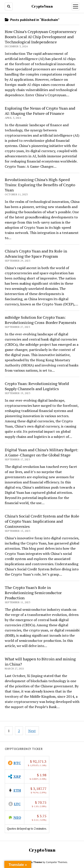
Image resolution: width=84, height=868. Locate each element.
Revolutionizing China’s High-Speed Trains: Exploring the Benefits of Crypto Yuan (40, 185)
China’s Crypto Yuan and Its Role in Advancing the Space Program (36, 254)
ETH (17, 790)
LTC (17, 804)
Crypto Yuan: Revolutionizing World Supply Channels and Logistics (37, 386)
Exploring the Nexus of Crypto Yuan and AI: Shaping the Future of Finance (40, 111)
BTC (17, 763)
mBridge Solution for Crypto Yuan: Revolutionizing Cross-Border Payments (40, 320)
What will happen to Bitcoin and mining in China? (40, 661)
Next (32, 731)
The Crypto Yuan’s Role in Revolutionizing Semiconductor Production (33, 593)
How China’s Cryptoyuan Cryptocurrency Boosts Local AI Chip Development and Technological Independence (41, 37)
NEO (17, 817)
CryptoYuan (42, 6)
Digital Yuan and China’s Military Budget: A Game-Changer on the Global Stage (41, 452)
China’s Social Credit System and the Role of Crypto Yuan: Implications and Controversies (42, 521)
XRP (17, 776)
